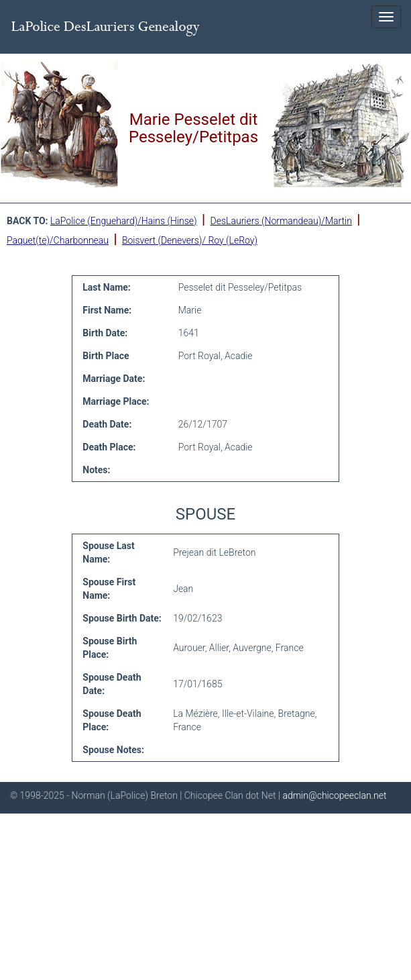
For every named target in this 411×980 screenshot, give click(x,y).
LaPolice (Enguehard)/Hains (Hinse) (124, 221)
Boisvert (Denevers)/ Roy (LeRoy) (190, 240)
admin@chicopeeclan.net (334, 795)
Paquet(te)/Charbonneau (58, 240)
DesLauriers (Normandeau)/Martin (281, 221)
